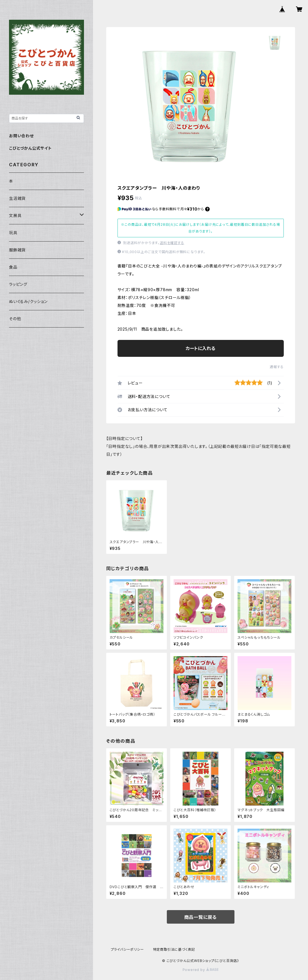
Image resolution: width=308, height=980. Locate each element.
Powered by (201, 970)
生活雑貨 (17, 198)
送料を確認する (172, 243)
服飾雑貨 (17, 250)
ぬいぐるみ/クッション (28, 301)
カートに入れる (200, 348)
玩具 (13, 233)
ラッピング (18, 284)
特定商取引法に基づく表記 (174, 949)
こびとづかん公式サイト (30, 148)
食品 (13, 267)
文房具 (15, 215)
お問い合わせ (21, 136)
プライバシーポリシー (127, 949)
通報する (277, 367)
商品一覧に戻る (201, 917)
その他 (15, 319)
